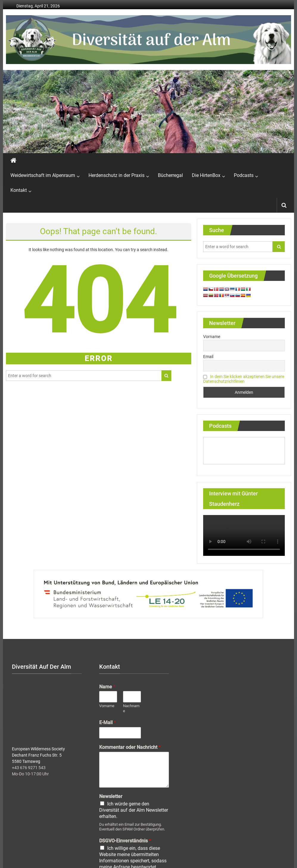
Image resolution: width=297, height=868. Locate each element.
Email (208, 357)
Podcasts (244, 175)
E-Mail (108, 722)
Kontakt (19, 190)
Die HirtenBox (206, 175)
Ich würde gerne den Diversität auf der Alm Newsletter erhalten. (134, 810)
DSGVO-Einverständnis (125, 841)
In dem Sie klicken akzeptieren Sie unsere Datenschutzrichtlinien (244, 379)
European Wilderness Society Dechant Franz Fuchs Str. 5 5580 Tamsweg (38, 755)
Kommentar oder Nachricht (130, 747)
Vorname (212, 337)
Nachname (131, 708)
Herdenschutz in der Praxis (116, 175)
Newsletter (111, 796)
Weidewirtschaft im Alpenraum (43, 175)
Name (107, 687)
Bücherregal (170, 175)
